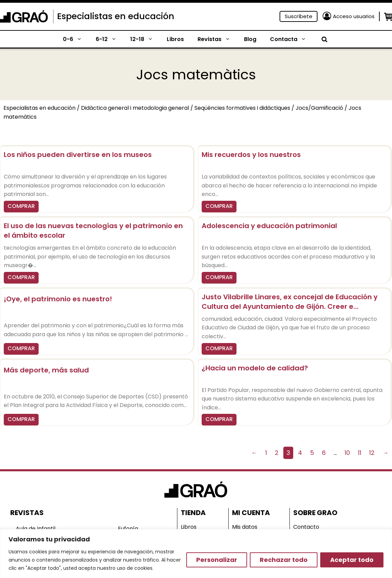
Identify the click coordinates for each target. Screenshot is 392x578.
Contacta (292, 39)
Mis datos (245, 527)
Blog (250, 39)
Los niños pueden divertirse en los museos (78, 155)
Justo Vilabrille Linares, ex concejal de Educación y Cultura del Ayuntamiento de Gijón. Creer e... (290, 302)
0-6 (76, 39)
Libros (175, 39)
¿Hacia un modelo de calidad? (255, 368)
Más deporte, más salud (46, 370)
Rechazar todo (284, 560)
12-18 (145, 39)
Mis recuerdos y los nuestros (251, 155)
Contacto (306, 527)
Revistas (217, 39)
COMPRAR (21, 206)
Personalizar (217, 560)
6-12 (110, 39)
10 (347, 453)
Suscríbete (299, 16)
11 (360, 453)
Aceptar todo (352, 560)
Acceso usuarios (354, 16)
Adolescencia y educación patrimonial (269, 226)
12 (372, 453)
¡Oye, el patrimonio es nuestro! (58, 299)
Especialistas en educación (116, 16)
